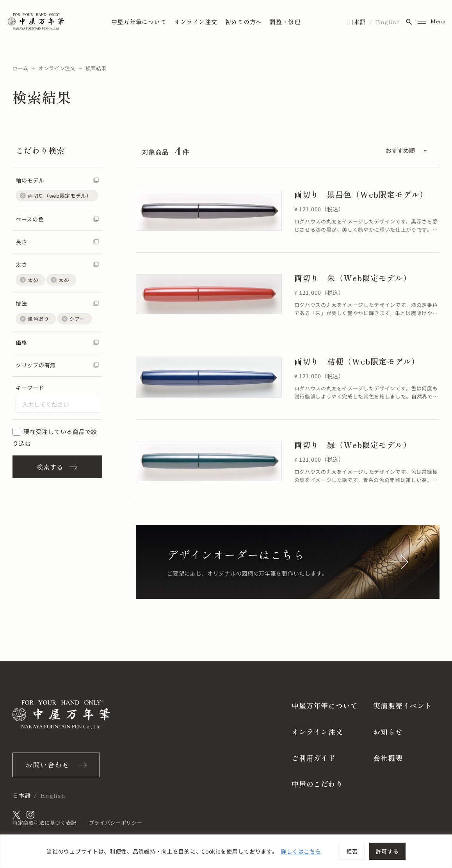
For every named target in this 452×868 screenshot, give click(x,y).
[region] (226, 851)
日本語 (357, 22)
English (388, 22)
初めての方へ (244, 22)
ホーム (20, 68)
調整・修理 (285, 22)
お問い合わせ (47, 765)
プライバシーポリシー (116, 823)
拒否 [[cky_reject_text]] (352, 851)
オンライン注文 (196, 22)
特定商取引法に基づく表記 (44, 823)
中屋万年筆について (139, 22)
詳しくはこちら (301, 851)
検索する (57, 467)
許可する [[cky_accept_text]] (387, 851)
